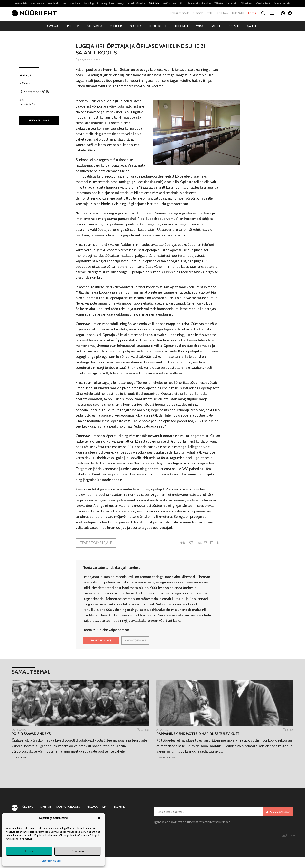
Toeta (252, 13)
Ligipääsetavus (180, 13)
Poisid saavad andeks (31, 734)
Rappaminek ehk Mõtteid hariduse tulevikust (198, 734)
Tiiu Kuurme (20, 758)
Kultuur (116, 26)
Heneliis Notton (27, 104)
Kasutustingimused (52, 861)
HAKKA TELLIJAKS (39, 120)
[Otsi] (263, 13)
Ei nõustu (78, 851)
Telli (210, 13)
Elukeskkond (158, 26)
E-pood (198, 13)
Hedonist (182, 26)
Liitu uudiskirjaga (278, 812)
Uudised (233, 26)
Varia (200, 26)
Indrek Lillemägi (167, 758)
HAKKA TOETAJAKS (135, 640)
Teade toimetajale (96, 543)
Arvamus (53, 26)
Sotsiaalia (95, 26)
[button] (99, 818)
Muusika (135, 26)
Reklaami (223, 13)
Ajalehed (253, 26)
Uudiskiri (238, 13)
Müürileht (25, 83)
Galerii (215, 26)
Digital (290, 835)
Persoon (73, 26)
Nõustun (29, 851)
